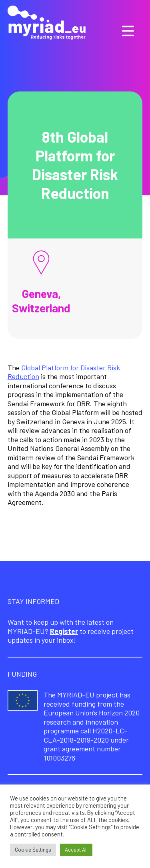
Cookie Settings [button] (33, 850)
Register (64, 631)
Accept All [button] (76, 850)
